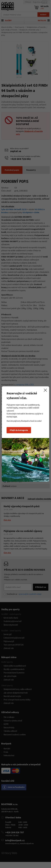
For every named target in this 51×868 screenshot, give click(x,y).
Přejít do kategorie (19, 430)
